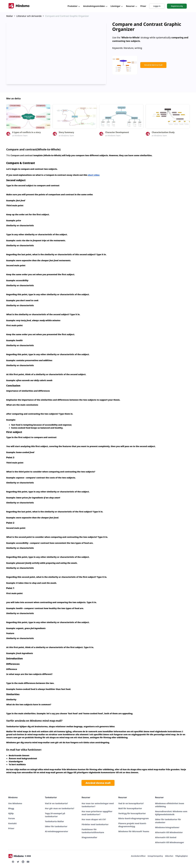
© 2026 (20, 856)
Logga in (157, 6)
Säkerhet (169, 856)
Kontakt (12, 823)
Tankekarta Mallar (54, 821)
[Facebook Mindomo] (13, 862)
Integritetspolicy (155, 856)
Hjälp (11, 813)
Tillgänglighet (181, 856)
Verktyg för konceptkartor (132, 813)
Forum (12, 818)
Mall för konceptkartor (130, 808)
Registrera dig (177, 6)
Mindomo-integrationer (167, 827)
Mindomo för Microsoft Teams (134, 831)
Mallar (10, 16)
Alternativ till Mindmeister (169, 832)
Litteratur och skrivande (29, 16)
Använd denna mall (153, 65)
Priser (143, 6)
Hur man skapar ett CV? (94, 819)
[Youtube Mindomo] (28, 862)
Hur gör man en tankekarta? (60, 808)
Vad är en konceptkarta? (131, 803)
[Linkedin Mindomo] (23, 862)
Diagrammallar (89, 837)
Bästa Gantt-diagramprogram (134, 818)
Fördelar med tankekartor (95, 824)
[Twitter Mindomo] (18, 862)
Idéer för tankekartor (56, 826)
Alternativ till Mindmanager (169, 842)
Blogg (11, 808)
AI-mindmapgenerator (57, 831)
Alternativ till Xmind (166, 837)
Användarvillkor (138, 856)
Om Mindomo (15, 803)
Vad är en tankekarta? (56, 803)
